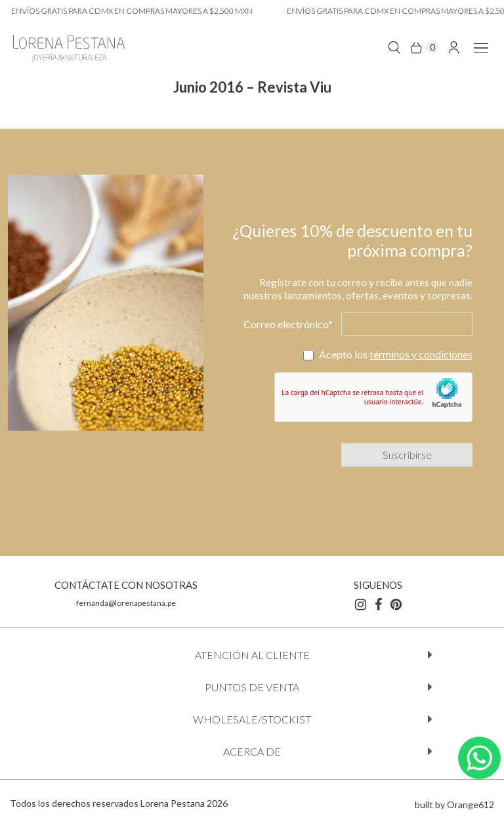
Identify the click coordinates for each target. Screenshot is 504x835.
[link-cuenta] (454, 47)
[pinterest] (396, 604)
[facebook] (378, 604)
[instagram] (361, 604)
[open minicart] (424, 47)
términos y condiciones (421, 354)
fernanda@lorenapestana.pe (126, 603)
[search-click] (394, 47)
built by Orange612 (454, 804)
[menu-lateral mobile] (478, 47)
